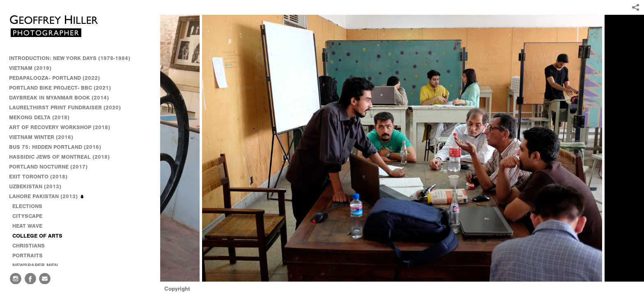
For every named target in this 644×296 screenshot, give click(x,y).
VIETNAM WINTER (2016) (45, 137)
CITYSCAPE (27, 216)
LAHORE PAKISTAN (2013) (47, 197)
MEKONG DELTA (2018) (39, 117)
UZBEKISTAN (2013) (35, 186)
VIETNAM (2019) (30, 68)
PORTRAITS (28, 256)
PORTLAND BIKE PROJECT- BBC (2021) (60, 88)
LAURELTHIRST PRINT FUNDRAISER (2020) (65, 108)
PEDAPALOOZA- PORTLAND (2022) (54, 78)
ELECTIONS (27, 206)
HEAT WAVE (27, 226)
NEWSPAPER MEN (35, 265)
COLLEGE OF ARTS (37, 236)
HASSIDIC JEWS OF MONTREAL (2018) (59, 157)
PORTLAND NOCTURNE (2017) (48, 167)
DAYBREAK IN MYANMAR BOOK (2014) (59, 98)
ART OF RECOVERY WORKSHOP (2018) (60, 127)
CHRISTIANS (29, 246)
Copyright (177, 289)
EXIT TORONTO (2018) (38, 177)
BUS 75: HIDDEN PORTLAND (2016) (55, 147)
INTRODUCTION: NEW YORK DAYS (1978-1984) (70, 58)
